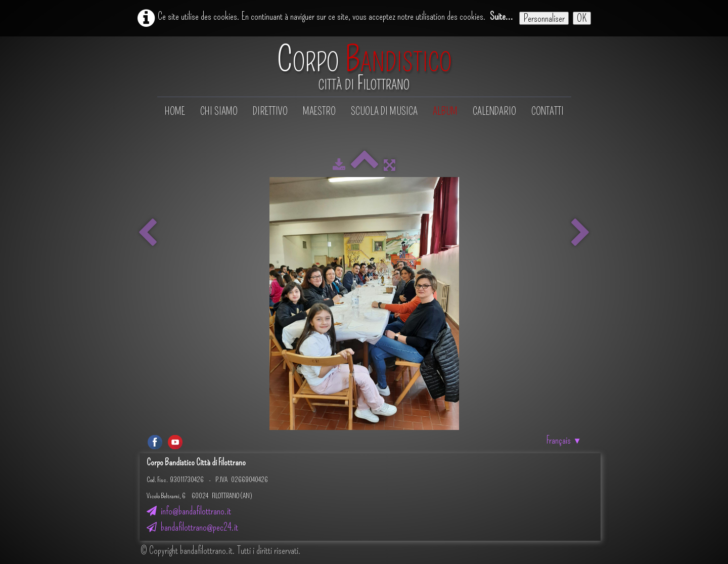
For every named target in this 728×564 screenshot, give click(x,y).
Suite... (502, 16)
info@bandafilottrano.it (189, 511)
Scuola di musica (384, 111)
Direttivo (270, 111)
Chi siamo (219, 111)
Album (445, 111)
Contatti (548, 111)
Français (564, 440)
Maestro (319, 111)
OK (582, 18)
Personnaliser (544, 18)
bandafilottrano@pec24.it (192, 527)
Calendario (494, 111)
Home (175, 111)
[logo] (364, 68)
